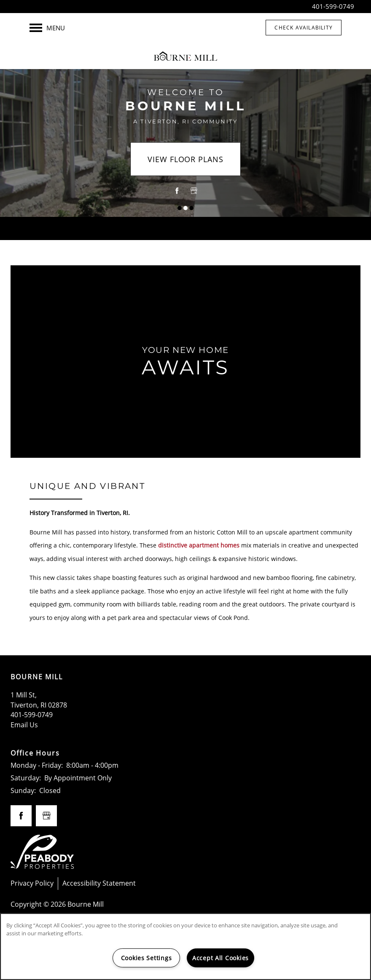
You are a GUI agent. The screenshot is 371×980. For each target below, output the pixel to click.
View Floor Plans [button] (185, 159)
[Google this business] (194, 191)
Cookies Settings (147, 958)
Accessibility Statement (99, 883)
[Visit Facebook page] (177, 191)
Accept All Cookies (220, 958)
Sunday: (23, 790)
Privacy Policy (32, 883)
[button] (304, 28)
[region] (185, 947)
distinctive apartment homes (199, 545)
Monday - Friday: (37, 765)
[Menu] (47, 28)
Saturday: (26, 778)
